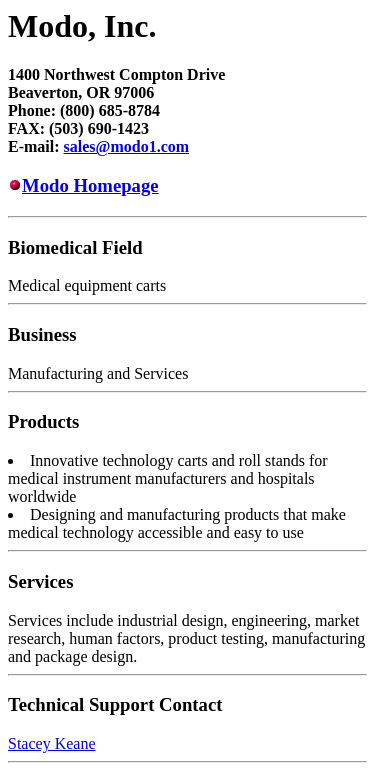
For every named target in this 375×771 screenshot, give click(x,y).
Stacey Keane (52, 743)
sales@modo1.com (127, 146)
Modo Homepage (90, 185)
